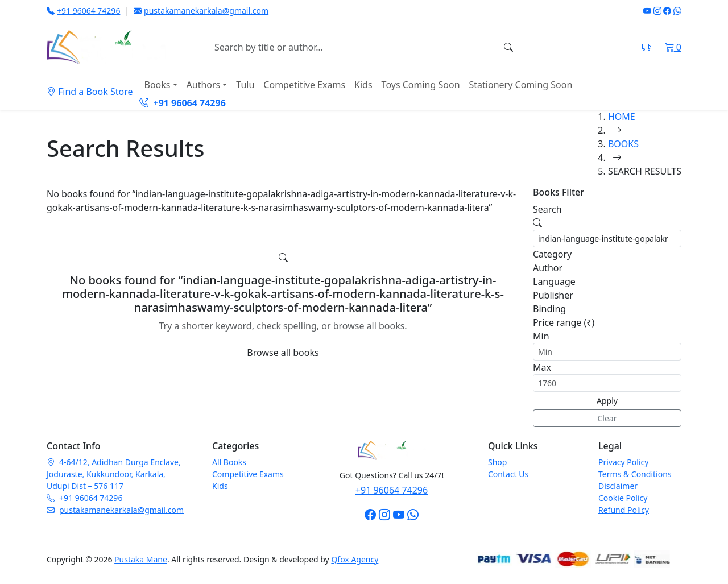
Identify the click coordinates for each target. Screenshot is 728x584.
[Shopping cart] (673, 47)
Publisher (553, 295)
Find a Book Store (90, 92)
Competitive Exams (304, 85)
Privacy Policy (623, 462)
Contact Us (508, 474)
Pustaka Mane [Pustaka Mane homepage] (141, 559)
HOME (622, 117)
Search (547, 209)
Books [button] (157, 85)
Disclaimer (618, 486)
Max (542, 367)
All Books (229, 462)
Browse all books (283, 353)
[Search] (508, 47)
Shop (497, 462)
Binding (549, 309)
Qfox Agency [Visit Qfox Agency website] (355, 559)
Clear (607, 418)
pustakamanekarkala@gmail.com (201, 11)
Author (548, 268)
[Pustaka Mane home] (106, 47)
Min (541, 336)
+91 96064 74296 (83, 11)
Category (552, 254)
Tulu (245, 85)
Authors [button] (204, 85)
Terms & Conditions (635, 474)
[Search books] (352, 47)
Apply (607, 401)
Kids (363, 85)
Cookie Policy (623, 498)
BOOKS (623, 144)
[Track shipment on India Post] (647, 47)
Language (554, 281)
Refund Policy (624, 510)
